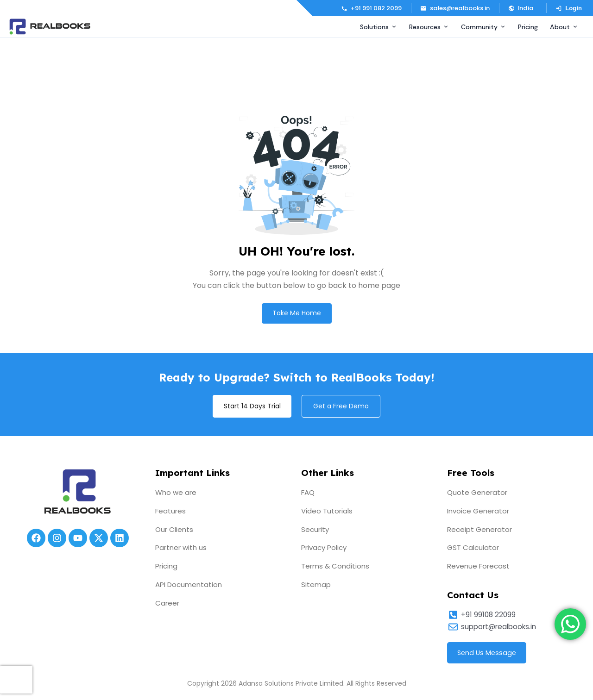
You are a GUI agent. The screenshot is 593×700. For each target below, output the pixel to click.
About (564, 27)
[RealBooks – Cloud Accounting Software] (50, 27)
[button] (523, 8)
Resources (429, 27)
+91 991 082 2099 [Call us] (371, 8)
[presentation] (16, 680)
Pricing (528, 27)
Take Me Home (297, 313)
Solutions (379, 27)
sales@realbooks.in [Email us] (455, 8)
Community (483, 27)
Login (569, 8)
